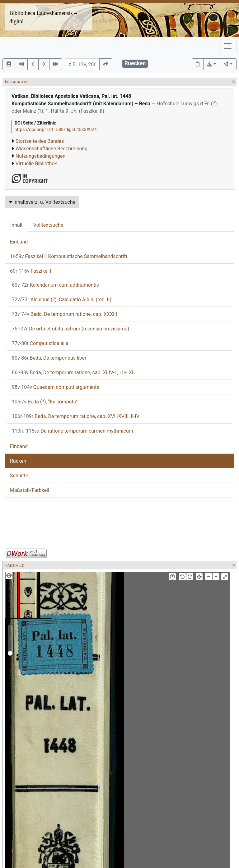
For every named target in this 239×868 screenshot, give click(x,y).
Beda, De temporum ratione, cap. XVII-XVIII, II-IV (76, 416)
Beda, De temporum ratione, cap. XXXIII (64, 314)
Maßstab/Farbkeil (30, 490)
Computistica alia (40, 343)
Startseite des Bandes (40, 141)
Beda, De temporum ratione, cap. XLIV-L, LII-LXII (73, 373)
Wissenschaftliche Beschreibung (52, 149)
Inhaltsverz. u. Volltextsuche (42, 202)
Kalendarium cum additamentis (55, 285)
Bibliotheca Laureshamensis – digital (43, 17)
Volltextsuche (48, 225)
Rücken (18, 461)
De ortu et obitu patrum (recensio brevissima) (70, 329)
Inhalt (16, 225)
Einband (19, 242)
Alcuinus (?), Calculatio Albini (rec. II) (62, 300)
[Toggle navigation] (228, 46)
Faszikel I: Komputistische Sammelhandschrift (69, 256)
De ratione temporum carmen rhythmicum (73, 431)
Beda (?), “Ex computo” (45, 402)
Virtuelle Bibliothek (36, 164)
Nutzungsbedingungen (40, 156)
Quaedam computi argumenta (56, 387)
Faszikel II (31, 271)
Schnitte (19, 476)
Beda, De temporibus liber (49, 358)
